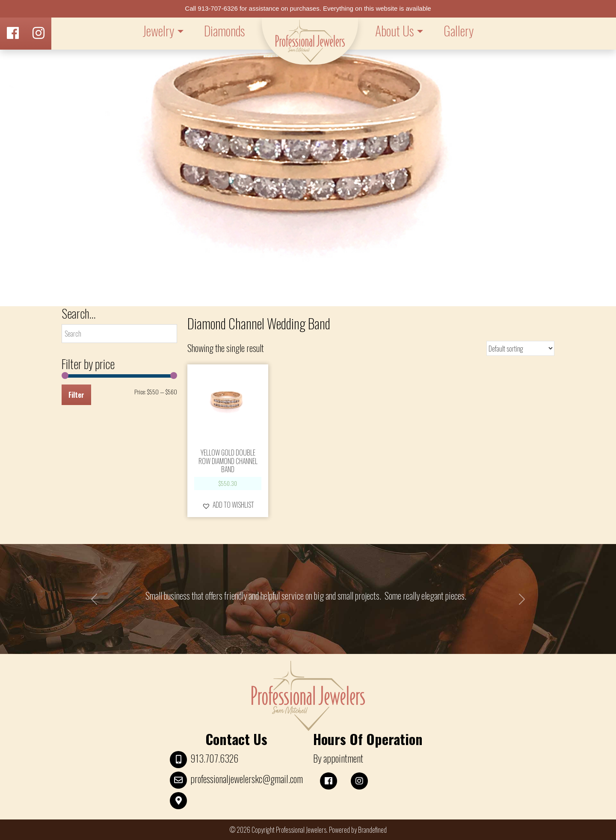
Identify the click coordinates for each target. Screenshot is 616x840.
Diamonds (224, 31)
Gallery (459, 31)
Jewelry (158, 31)
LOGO (310, 41)
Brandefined (372, 830)
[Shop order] (520, 348)
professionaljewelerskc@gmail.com (247, 779)
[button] (228, 505)
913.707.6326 (214, 758)
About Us (394, 31)
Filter (76, 395)
